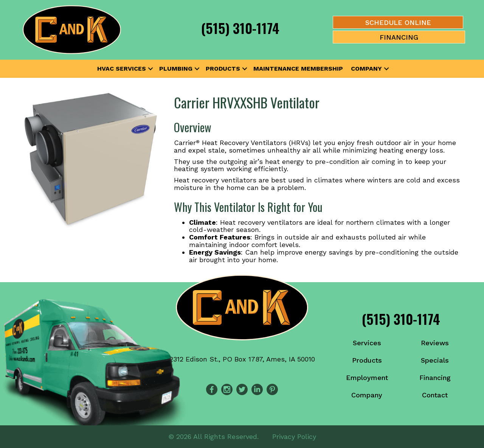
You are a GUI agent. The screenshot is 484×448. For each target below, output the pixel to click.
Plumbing (176, 69)
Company (366, 69)
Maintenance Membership (298, 69)
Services (367, 343)
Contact (435, 395)
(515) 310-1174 (240, 28)
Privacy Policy (294, 436)
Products (223, 69)
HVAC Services (122, 69)
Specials (435, 360)
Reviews (435, 343)
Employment (367, 378)
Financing (435, 378)
